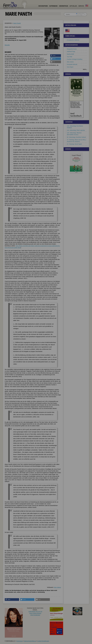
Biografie (7, 45)
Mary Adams (57, 587)
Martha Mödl (70, 54)
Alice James (70, 62)
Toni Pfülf (69, 57)
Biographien (43, 6)
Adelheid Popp (71, 52)
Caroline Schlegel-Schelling (75, 59)
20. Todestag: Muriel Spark (74, 144)
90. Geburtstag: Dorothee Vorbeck (76, 137)
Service (81, 6)
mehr (84, 69)
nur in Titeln (79, 15)
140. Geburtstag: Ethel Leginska (76, 130)
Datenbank (53, 6)
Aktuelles (73, 6)
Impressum (20, 641)
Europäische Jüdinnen (73, 40)
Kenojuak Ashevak (72, 64)
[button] (56, 56)
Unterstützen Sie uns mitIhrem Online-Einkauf (35, 613)
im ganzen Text (80, 14)
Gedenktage (63, 6)
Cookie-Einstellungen (43, 641)
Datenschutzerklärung (30, 641)
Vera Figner (70, 67)
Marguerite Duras (72, 49)
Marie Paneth (17, 23)
